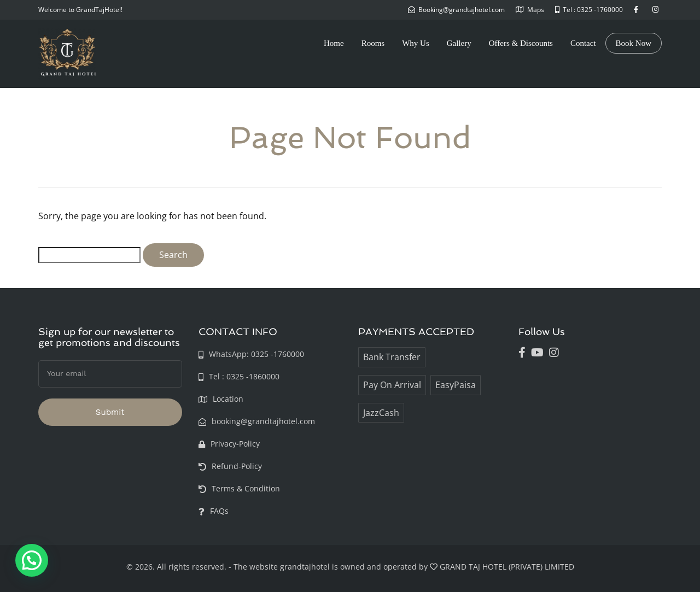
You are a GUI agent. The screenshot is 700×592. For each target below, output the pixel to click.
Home (334, 43)
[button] (32, 560)
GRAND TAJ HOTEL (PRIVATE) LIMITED (507, 567)
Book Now (634, 43)
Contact (583, 43)
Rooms (373, 43)
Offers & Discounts (521, 43)
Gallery (459, 43)
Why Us (416, 43)
